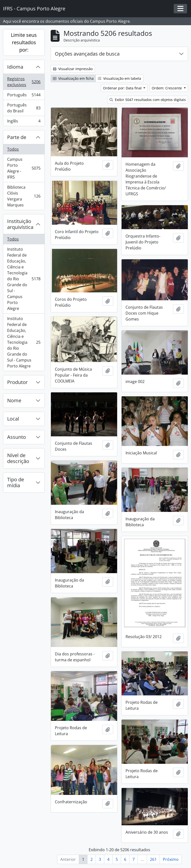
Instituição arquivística (20, 224)
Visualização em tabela (119, 78)
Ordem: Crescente (167, 88)
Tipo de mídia (16, 482)
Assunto (17, 437)
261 (153, 859)
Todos (13, 149)
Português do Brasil (24, 108)
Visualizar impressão (73, 69)
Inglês (24, 122)
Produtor (17, 382)
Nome (14, 400)
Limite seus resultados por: (24, 42)
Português (24, 96)
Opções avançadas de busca (87, 54)
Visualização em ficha (73, 78)
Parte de (17, 137)
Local (13, 419)
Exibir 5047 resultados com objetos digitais (148, 100)
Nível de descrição (18, 458)
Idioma (15, 67)
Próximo (171, 859)
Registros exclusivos (24, 82)
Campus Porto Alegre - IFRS (24, 168)
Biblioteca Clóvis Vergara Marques (24, 196)
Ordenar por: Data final (123, 88)
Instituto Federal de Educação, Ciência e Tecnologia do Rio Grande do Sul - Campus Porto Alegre (24, 279)
